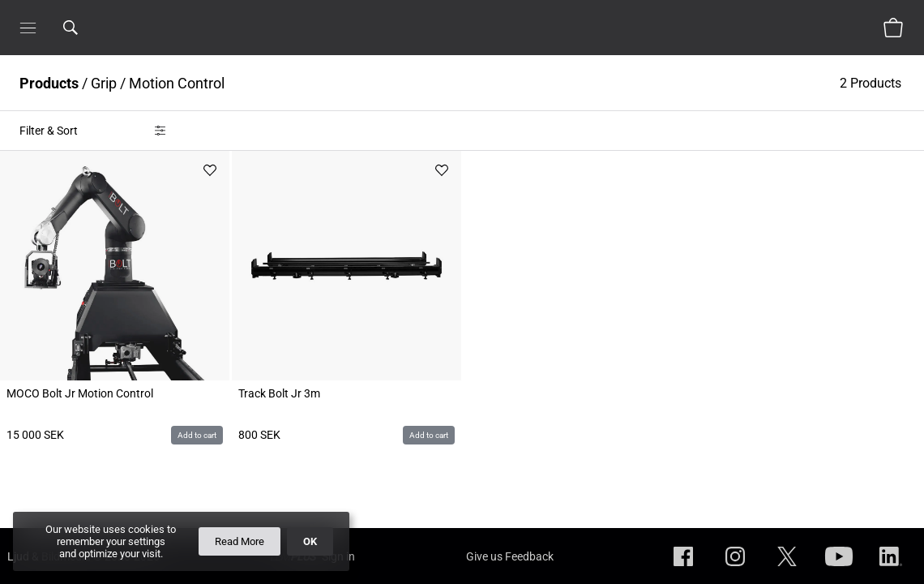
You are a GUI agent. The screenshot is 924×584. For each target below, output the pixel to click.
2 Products (872, 83)
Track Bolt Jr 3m (279, 393)
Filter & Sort (49, 131)
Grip (104, 83)
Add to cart (197, 435)
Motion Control (177, 83)
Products (49, 83)
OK (310, 541)
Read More (240, 541)
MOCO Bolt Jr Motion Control (80, 393)
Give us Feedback (510, 556)
